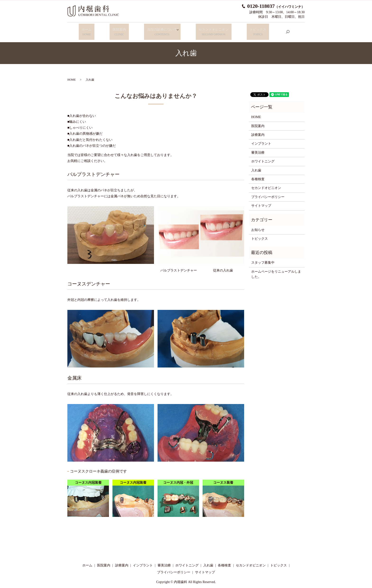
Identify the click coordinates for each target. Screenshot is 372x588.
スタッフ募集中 (263, 259)
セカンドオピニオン (213, 30)
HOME (72, 76)
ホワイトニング (263, 158)
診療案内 (258, 131)
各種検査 (258, 175)
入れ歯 (256, 167)
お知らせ (258, 226)
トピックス (255, 30)
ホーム (89, 30)
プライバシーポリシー (268, 193)
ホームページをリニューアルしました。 (276, 270)
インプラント (261, 140)
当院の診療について (158, 30)
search (283, 30)
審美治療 (258, 149)
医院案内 (118, 30)
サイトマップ (261, 202)
